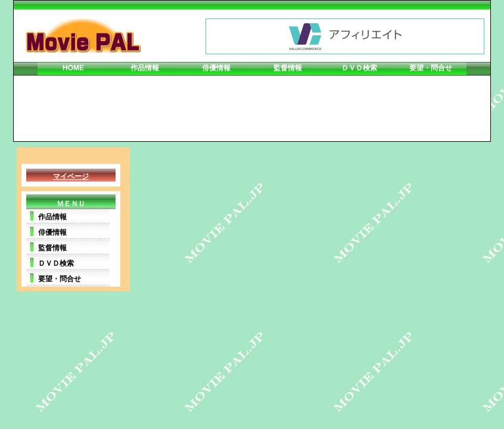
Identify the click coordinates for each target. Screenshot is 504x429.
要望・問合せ (431, 68)
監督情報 (288, 68)
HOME (73, 68)
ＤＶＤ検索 (359, 68)
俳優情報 (216, 68)
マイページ (71, 176)
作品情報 (145, 68)
